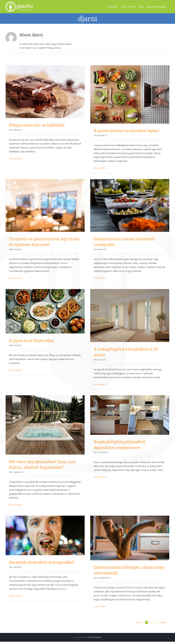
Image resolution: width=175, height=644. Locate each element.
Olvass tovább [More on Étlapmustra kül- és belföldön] (15, 168)
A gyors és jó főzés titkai (32, 340)
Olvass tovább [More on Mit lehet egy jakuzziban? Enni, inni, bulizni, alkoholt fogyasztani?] (15, 505)
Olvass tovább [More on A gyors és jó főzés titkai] (15, 384)
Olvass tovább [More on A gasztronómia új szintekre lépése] (99, 168)
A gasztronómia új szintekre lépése (126, 131)
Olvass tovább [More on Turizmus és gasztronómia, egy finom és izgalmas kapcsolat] (15, 278)
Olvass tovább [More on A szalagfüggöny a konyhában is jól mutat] (99, 384)
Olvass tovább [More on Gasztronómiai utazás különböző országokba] (99, 278)
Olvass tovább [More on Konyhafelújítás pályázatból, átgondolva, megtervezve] (99, 505)
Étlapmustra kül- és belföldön (37, 125)
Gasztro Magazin (95, 637)
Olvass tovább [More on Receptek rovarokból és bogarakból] (15, 606)
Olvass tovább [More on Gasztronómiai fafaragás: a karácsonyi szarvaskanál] (99, 606)
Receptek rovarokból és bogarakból (42, 562)
